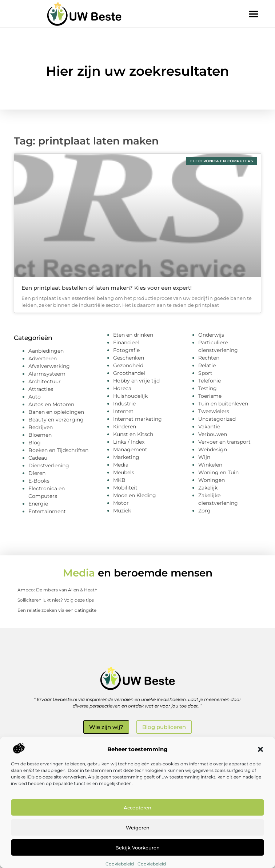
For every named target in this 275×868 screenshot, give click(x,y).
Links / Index (129, 442)
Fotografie (126, 350)
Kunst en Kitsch (133, 434)
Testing (208, 388)
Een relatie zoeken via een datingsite (57, 610)
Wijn (204, 457)
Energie (38, 504)
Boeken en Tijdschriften (58, 450)
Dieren (37, 473)
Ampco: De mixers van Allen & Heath (57, 590)
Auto (35, 397)
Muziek (122, 511)
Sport (205, 373)
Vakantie (209, 427)
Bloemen (40, 435)
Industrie (124, 404)
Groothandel (129, 373)
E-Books (39, 481)
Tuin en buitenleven (223, 404)
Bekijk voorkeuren (137, 848)
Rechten (209, 358)
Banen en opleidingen (56, 412)
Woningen (212, 480)
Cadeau (38, 458)
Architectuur (45, 381)
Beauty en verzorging (56, 420)
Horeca (122, 388)
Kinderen (125, 427)
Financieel (126, 342)
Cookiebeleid (120, 864)
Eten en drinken (133, 335)
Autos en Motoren (51, 404)
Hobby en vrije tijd (136, 381)
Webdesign (213, 449)
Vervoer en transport (224, 442)
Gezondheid (128, 365)
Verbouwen (213, 434)
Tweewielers (214, 411)
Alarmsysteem (47, 374)
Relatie (207, 365)
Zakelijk (208, 488)
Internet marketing (137, 419)
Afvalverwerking (49, 366)
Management (130, 449)
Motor (121, 503)
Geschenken (129, 358)
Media (121, 465)
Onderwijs (211, 335)
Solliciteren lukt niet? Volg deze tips (56, 600)
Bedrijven (41, 427)
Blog (35, 443)
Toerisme (210, 396)
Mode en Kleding (135, 495)
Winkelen (210, 465)
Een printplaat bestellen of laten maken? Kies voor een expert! (107, 288)
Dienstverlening (49, 465)
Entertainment (47, 511)
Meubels (124, 472)
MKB (119, 480)
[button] (260, 749)
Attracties (41, 389)
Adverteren (43, 358)
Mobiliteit (125, 488)
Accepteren (137, 808)
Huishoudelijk (130, 396)
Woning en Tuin (218, 472)
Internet (123, 411)
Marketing (126, 457)
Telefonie (210, 381)
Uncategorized (217, 419)
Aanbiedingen (46, 351)
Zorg (204, 511)
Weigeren (138, 828)
